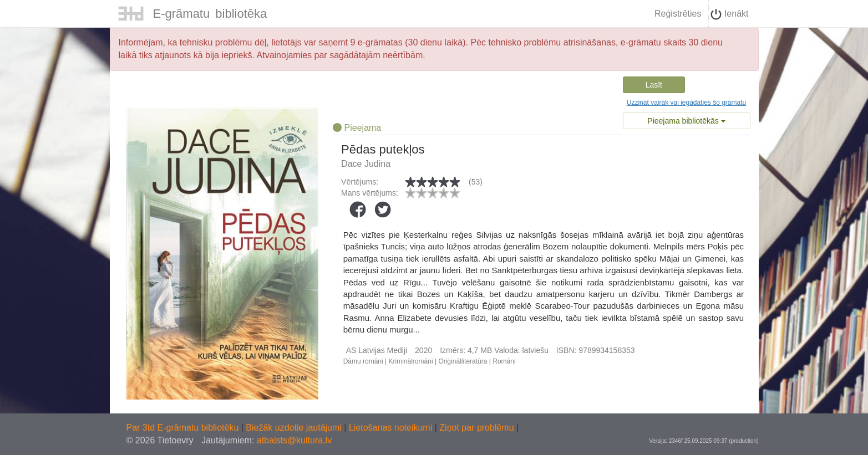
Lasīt (654, 85)
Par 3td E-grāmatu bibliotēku (184, 428)
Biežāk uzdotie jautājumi (295, 428)
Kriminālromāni (411, 361)
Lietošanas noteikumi (392, 428)
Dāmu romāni (363, 361)
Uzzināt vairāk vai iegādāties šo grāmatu (686, 103)
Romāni (504, 361)
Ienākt (729, 14)
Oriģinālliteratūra (463, 361)
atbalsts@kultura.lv (294, 440)
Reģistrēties (678, 14)
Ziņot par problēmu (476, 428)
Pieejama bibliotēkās (686, 121)
